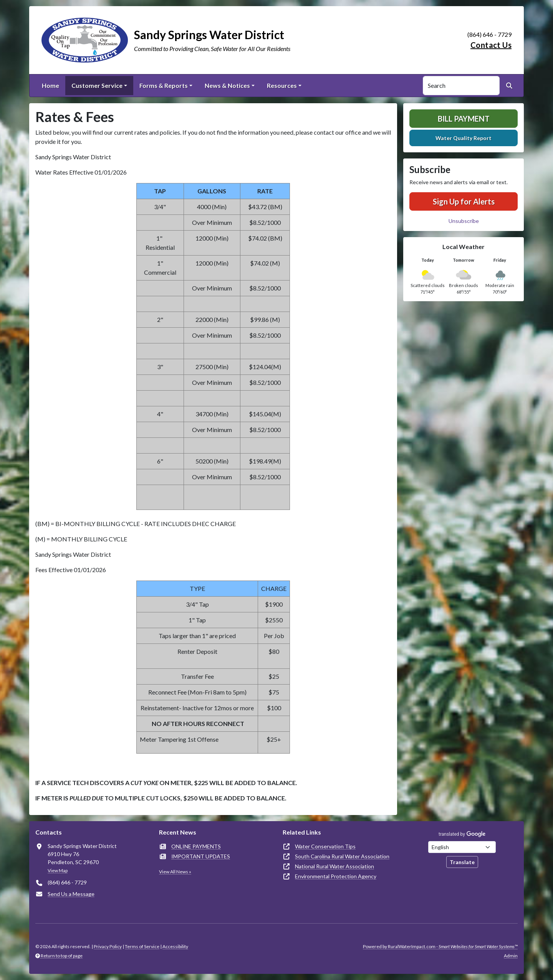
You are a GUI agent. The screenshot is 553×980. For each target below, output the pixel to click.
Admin (511, 956)
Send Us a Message (71, 894)
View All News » (175, 872)
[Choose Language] (462, 847)
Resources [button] (282, 85)
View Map (58, 870)
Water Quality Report (464, 138)
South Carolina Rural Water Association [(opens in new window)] (342, 856)
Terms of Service (142, 946)
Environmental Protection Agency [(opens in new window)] (336, 876)
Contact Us (491, 45)
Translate (462, 862)
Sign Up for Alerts (464, 201)
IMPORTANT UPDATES (201, 856)
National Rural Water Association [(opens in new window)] (334, 866)
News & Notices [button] (227, 85)
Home (50, 85)
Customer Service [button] (97, 85)
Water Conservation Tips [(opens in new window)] (325, 846)
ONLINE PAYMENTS (196, 846)
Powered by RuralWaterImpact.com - (440, 946)
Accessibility (175, 946)
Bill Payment (464, 119)
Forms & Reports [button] (164, 85)
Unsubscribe (464, 221)
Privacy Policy (108, 946)
